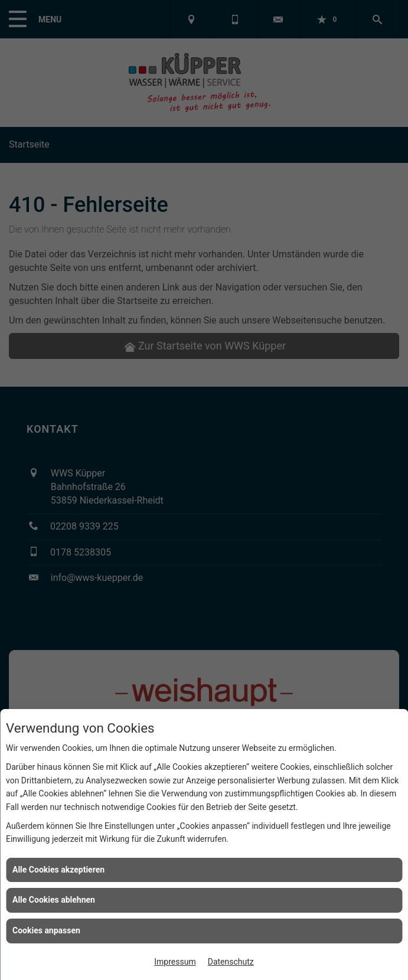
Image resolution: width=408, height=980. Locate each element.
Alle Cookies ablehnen (54, 900)
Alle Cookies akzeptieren (58, 870)
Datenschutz (231, 962)
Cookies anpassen (46, 930)
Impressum (175, 962)
